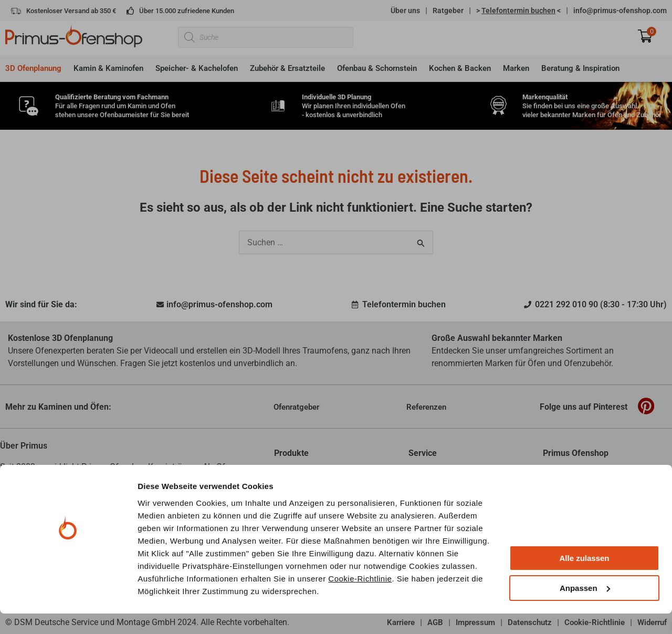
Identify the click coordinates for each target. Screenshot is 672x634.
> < (518, 11)
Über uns (405, 11)
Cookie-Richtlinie (360, 599)
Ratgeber (448, 11)
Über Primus (24, 446)
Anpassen (585, 609)
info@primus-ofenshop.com (620, 11)
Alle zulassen (584, 579)
